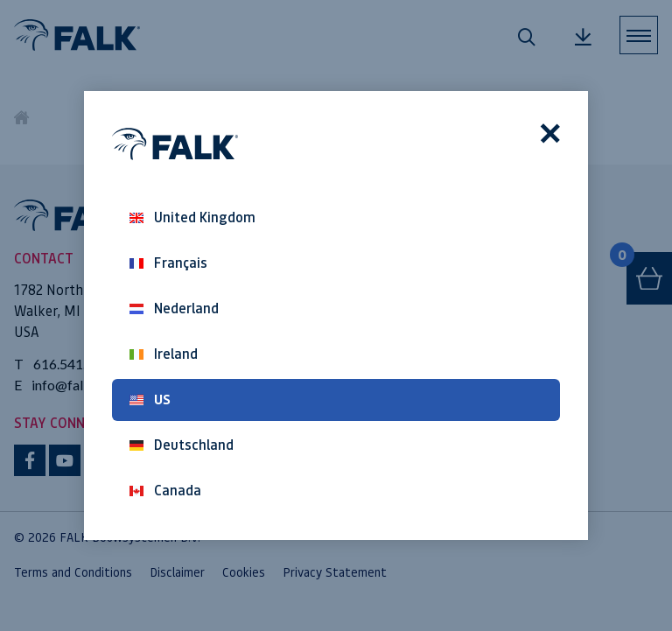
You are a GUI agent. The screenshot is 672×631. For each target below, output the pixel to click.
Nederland (174, 308)
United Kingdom (192, 217)
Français (168, 263)
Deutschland (182, 445)
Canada (165, 491)
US (150, 400)
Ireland (164, 354)
